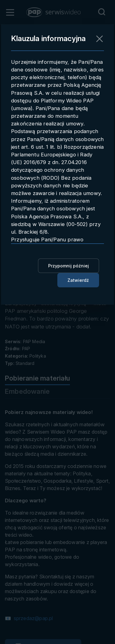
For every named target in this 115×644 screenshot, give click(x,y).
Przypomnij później (69, 266)
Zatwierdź (78, 280)
